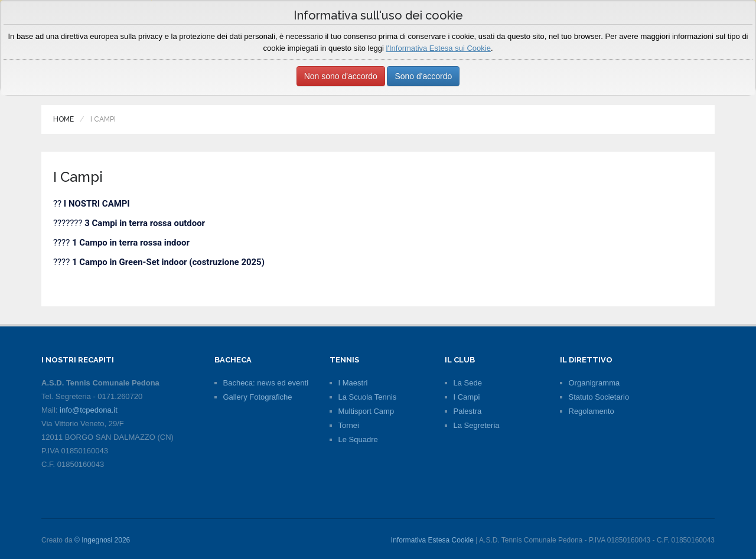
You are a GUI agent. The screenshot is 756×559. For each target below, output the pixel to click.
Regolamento (592, 411)
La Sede (468, 383)
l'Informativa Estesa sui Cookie (439, 48)
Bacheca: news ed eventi (266, 383)
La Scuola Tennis (368, 397)
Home (63, 119)
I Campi (467, 397)
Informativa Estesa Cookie (432, 540)
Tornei (349, 425)
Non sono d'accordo (341, 76)
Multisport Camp (366, 411)
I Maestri (353, 383)
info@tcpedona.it (89, 410)
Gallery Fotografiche (258, 397)
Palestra (468, 411)
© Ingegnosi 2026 (102, 540)
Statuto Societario (599, 397)
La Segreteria (477, 425)
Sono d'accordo (423, 76)
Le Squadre (358, 439)
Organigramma (594, 383)
